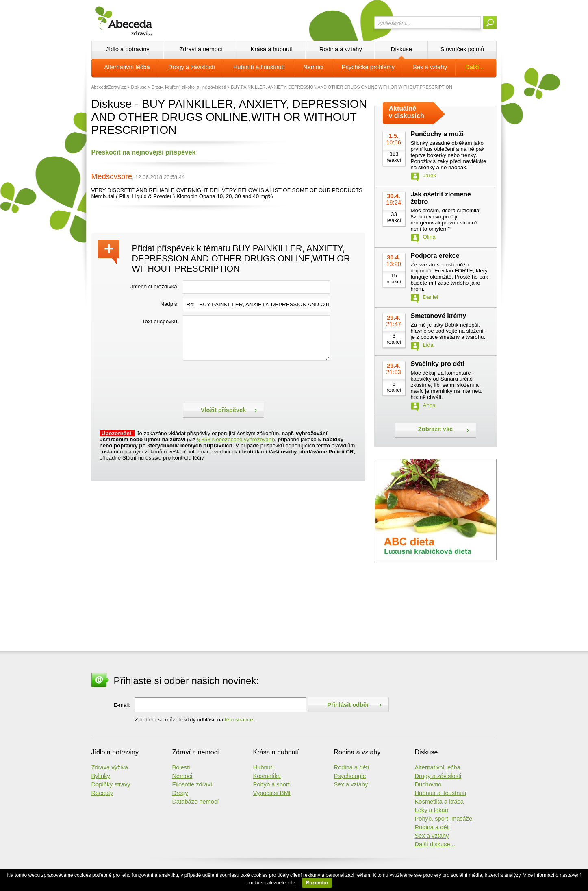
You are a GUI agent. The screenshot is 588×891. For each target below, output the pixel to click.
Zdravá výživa (110, 767)
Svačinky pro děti (438, 364)
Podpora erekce (435, 256)
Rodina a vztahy (341, 49)
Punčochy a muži (437, 134)
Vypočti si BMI (272, 793)
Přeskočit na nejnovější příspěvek (144, 152)
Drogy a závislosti (192, 67)
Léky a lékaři (432, 810)
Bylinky (101, 776)
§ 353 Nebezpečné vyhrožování (235, 439)
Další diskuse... (435, 844)
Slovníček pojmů (462, 49)
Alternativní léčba (127, 67)
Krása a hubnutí (272, 49)
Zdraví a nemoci (201, 49)
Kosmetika (267, 776)
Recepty (102, 793)
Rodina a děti (351, 767)
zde (291, 883)
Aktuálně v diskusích (407, 112)
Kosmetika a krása (439, 802)
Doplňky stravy (111, 784)
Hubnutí (264, 767)
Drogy (180, 793)
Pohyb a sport (271, 784)
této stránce (239, 720)
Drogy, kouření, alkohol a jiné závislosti (189, 87)
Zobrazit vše (436, 429)
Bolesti (181, 767)
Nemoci (313, 67)
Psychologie (350, 776)
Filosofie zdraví (192, 784)
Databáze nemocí (196, 802)
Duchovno (428, 784)
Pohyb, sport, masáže (444, 819)
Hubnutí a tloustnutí (259, 67)
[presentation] (245, 381)
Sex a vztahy (430, 67)
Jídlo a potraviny (128, 49)
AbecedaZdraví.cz (109, 87)
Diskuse (401, 49)
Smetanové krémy (439, 316)
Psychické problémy (368, 67)
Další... (475, 67)
